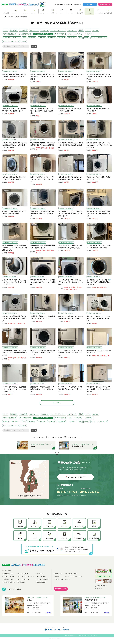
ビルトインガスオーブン (11, 41)
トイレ (88, 30)
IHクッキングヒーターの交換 (26, 576)
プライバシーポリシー (84, 636)
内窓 (24, 38)
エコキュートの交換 (9, 576)
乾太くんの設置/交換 (9, 582)
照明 (80, 38)
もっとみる (57, 403)
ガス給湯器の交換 (8, 574)
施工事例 (90, 4)
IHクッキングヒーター (58, 30)
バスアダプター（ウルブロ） (83, 34)
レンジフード (72, 30)
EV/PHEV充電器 (61, 34)
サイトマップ (94, 636)
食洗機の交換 (22, 582)
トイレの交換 (41, 574)
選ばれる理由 (68, 4)
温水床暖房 (32, 38)
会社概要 (99, 589)
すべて (5, 30)
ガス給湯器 (24, 30)
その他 (24, 41)
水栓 (70, 34)
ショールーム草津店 (72, 574)
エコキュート (34, 30)
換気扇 (86, 38)
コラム (68, 579)
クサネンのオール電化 (14, 589)
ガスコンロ (44, 30)
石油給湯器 (42, 38)
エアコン (96, 30)
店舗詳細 (49, 613)
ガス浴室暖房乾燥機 (25, 34)
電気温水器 (14, 30)
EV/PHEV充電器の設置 (43, 579)
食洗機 (81, 30)
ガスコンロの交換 (23, 574)
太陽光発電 (52, 38)
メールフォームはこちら (76, 477)
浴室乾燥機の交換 (8, 579)
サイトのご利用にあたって (71, 636)
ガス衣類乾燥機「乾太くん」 (43, 34)
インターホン (72, 38)
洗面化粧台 (61, 38)
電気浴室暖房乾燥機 (10, 34)
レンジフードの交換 (23, 579)
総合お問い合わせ (102, 586)
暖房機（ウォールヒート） (12, 38)
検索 (35, 46)
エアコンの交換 (41, 576)
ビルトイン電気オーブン (99, 38)
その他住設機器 (41, 582)
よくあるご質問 (58, 4)
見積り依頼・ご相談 (105, 4)
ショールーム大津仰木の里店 (74, 576)
